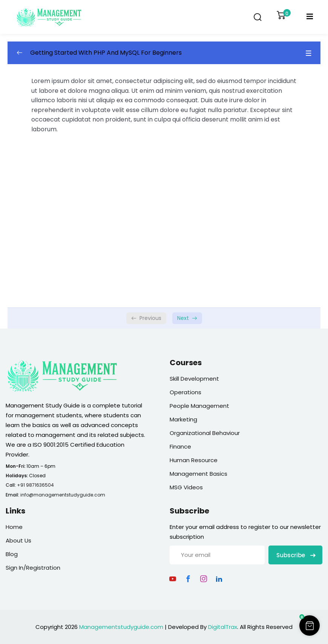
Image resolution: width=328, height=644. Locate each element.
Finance (180, 446)
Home (14, 527)
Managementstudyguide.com (121, 627)
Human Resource (194, 460)
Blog (12, 554)
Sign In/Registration (33, 568)
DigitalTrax (223, 627)
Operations (185, 392)
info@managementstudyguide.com (63, 495)
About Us (18, 540)
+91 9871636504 (35, 485)
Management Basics (198, 474)
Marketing (183, 419)
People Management (199, 406)
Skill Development (194, 379)
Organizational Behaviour (205, 433)
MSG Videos (186, 487)
